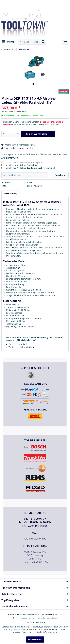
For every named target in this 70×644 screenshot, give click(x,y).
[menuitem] (8, 42)
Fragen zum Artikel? (17, 344)
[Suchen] (43, 42)
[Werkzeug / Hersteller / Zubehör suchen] (32, 42)
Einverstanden (35, 639)
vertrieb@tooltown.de (35, 539)
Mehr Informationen (47, 632)
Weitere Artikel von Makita (20, 347)
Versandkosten (51, 614)
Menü (8, 41)
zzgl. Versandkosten (18, 112)
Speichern (60, 175)
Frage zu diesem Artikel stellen (17, 148)
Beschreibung (10, 194)
